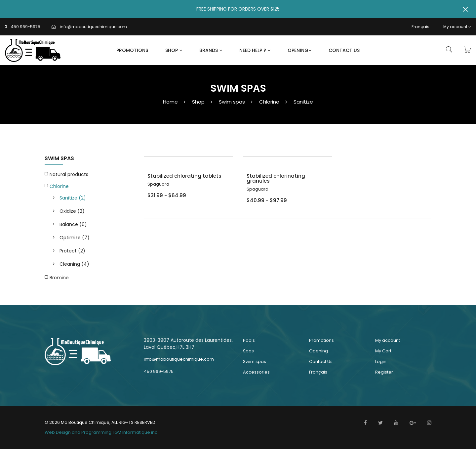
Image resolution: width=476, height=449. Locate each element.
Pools (249, 340)
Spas (248, 351)
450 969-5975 (26, 27)
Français (420, 27)
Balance (73, 224)
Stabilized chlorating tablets (184, 176)
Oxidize (72, 211)
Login (381, 361)
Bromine (59, 278)
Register (384, 372)
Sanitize (303, 102)
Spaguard (158, 184)
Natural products (69, 174)
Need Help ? (255, 50)
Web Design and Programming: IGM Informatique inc (101, 432)
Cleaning (74, 264)
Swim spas (232, 102)
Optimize (75, 238)
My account (457, 27)
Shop (174, 50)
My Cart (383, 351)
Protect (72, 251)
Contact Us (344, 50)
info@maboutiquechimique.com (93, 27)
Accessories (256, 372)
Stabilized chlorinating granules (276, 178)
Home (170, 102)
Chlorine (269, 102)
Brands (211, 50)
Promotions (132, 50)
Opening (299, 50)
